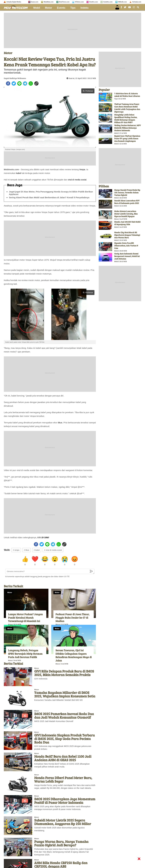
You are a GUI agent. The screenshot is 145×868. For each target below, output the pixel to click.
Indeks (84, 8)
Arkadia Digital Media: (14, 2)
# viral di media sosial (53, 550)
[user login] (117, 7)
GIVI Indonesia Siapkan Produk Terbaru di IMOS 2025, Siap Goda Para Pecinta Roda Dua (64, 739)
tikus (60, 423)
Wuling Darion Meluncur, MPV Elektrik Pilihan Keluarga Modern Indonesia (128, 128)
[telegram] (25, 83)
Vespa (82, 169)
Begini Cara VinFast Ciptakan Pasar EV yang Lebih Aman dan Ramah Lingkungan (127, 138)
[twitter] (14, 83)
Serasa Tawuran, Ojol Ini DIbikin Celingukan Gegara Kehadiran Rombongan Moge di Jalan (74, 655)
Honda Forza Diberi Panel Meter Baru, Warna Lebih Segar (63, 779)
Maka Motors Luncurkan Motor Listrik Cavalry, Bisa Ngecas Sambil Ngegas (126, 214)
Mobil (37, 8)
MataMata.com (49, 2)
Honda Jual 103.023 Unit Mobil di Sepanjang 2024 (127, 223)
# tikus (27, 550)
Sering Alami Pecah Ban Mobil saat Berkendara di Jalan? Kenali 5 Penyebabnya (49, 197)
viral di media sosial (77, 180)
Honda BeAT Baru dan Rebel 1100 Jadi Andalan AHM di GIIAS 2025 (63, 758)
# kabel (37, 550)
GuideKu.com (108, 2)
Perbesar (88, 91)
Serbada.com (137, 2)
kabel (19, 173)
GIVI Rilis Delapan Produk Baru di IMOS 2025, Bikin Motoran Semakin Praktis (64, 673)
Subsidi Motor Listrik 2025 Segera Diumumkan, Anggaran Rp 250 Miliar (63, 822)
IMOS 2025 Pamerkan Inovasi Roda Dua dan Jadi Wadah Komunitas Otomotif (64, 715)
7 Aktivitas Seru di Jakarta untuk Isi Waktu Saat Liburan (127, 95)
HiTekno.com (79, 2)
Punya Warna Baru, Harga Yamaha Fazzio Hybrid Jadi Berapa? (61, 843)
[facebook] (8, 83)
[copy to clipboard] (36, 83)
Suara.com (35, 2)
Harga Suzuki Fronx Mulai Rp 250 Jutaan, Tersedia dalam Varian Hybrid (127, 192)
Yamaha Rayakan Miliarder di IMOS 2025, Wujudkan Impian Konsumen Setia (65, 694)
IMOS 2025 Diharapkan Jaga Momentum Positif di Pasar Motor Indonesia (65, 801)
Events (61, 8)
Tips (73, 8)
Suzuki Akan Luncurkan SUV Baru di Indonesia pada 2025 (127, 202)
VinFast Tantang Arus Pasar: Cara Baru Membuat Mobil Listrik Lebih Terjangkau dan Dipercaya (127, 108)
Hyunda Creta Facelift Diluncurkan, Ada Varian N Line (126, 246)
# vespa (16, 550)
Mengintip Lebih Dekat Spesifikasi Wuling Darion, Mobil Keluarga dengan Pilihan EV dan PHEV (126, 118)
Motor (49, 8)
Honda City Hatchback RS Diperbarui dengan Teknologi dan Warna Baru (127, 235)
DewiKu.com (93, 2)
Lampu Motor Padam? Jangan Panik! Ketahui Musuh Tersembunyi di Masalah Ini (25, 618)
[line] (19, 83)
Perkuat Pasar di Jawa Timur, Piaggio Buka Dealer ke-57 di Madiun (72, 618)
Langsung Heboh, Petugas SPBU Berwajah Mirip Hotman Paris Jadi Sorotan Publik (25, 654)
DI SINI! (45, 537)
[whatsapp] (31, 83)
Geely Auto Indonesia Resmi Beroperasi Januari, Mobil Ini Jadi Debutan (127, 256)
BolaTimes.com (64, 2)
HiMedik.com (122, 2)
